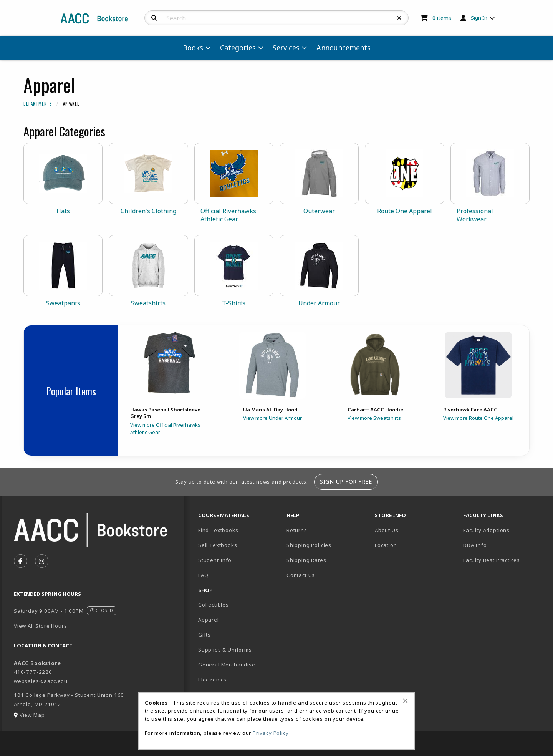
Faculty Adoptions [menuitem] (486, 530)
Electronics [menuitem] (212, 680)
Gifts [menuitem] (204, 635)
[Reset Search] (399, 18)
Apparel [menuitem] (209, 620)
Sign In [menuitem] (479, 18)
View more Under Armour (272, 418)
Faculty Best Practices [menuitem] (492, 560)
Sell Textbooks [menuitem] (218, 545)
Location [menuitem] (386, 545)
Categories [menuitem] (238, 48)
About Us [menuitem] (387, 530)
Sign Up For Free (346, 482)
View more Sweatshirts (374, 418)
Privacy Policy (271, 733)
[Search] (154, 18)
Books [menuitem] (193, 48)
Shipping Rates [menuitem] (306, 560)
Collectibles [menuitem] (214, 605)
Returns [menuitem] (297, 530)
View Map (32, 715)
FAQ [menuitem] (203, 575)
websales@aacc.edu (41, 681)
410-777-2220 (33, 672)
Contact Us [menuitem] (301, 575)
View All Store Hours (41, 626)
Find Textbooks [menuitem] (218, 530)
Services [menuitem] (286, 48)
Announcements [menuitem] (344, 48)
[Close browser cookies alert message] (405, 701)
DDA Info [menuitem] (475, 545)
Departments (38, 104)
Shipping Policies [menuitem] (309, 545)
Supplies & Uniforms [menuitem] (225, 650)
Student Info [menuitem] (215, 560)
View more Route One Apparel (478, 418)
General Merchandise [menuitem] (227, 665)
